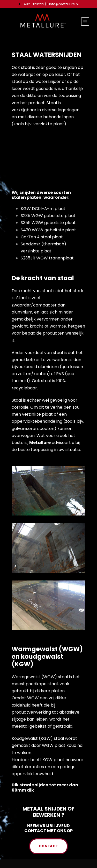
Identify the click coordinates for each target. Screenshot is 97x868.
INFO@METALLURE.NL (47, 849)
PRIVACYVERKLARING (48, 855)
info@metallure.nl (63, 4)
